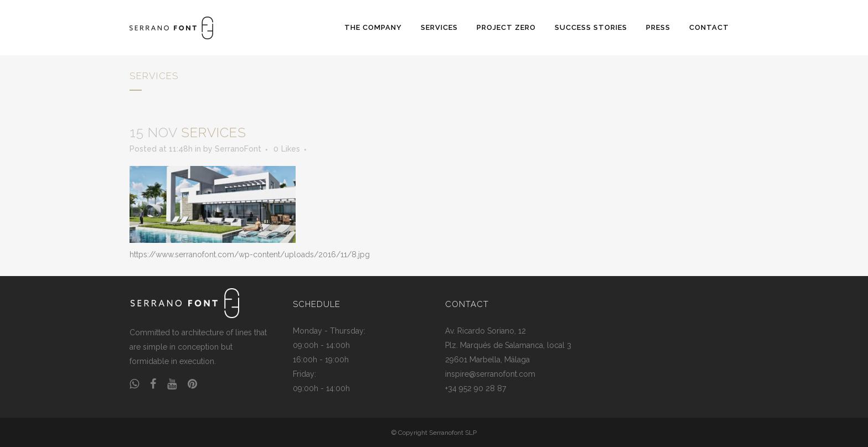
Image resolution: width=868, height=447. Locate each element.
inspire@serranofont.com (490, 374)
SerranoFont (238, 149)
